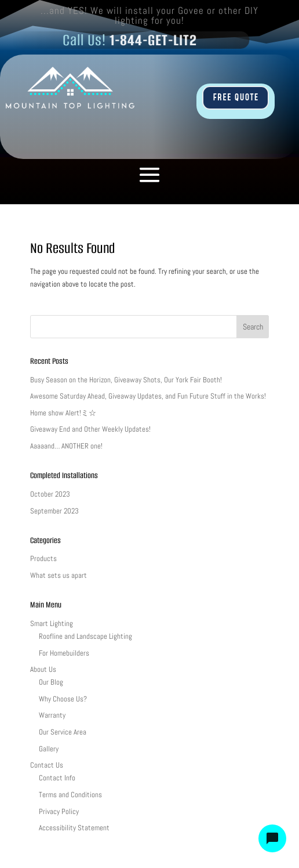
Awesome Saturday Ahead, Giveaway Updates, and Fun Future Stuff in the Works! (148, 396)
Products (43, 558)
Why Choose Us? (63, 699)
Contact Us (47, 765)
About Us (43, 669)
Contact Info (57, 778)
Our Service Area (63, 732)
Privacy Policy (59, 811)
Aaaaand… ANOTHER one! (66, 446)
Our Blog (51, 682)
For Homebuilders (64, 653)
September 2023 (54, 511)
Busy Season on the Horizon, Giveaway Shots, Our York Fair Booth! (126, 380)
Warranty (52, 715)
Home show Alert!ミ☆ (63, 413)
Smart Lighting (52, 623)
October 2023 (50, 494)
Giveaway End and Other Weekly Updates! (90, 429)
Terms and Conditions (70, 795)
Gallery (49, 749)
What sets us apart (59, 575)
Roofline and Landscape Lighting (85, 636)
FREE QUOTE (236, 97)
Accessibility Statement (74, 828)
